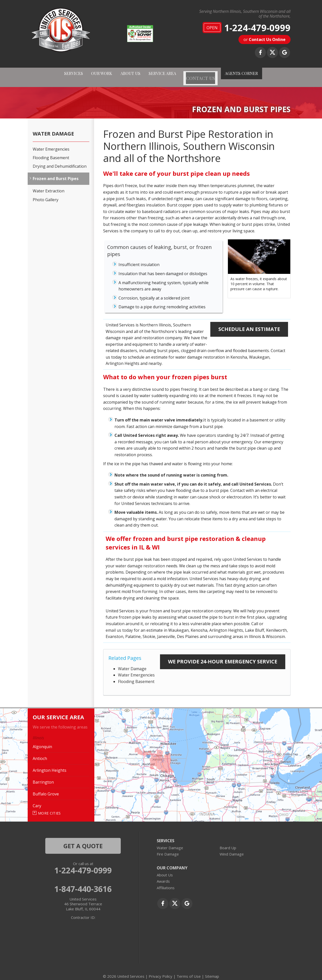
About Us (165, 869)
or (265, 39)
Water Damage (132, 663)
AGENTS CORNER (255, 74)
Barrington (43, 776)
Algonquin (42, 741)
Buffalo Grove (46, 788)
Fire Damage (168, 848)
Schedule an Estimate (249, 323)
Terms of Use (189, 970)
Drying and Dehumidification (60, 160)
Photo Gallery (46, 194)
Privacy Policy (160, 970)
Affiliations (166, 882)
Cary (37, 800)
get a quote (83, 840)
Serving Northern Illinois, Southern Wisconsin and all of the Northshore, (245, 14)
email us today (119, 624)
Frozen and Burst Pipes (56, 173)
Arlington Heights (50, 764)
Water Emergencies (136, 669)
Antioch (40, 752)
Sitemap (212, 970)
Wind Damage (232, 848)
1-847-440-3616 (83, 883)
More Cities (49, 807)
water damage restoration (140, 560)
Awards (163, 875)
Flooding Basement (136, 675)
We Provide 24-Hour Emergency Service (223, 655)
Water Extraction (49, 185)
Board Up (228, 841)
